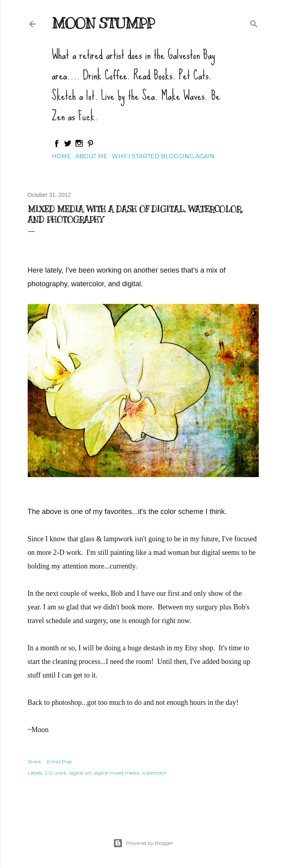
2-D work (56, 773)
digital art (80, 773)
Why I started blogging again (163, 156)
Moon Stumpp (103, 23)
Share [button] (34, 762)
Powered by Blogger (143, 843)
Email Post (60, 762)
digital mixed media (117, 773)
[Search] (254, 22)
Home (61, 156)
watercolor (154, 773)
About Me (91, 156)
